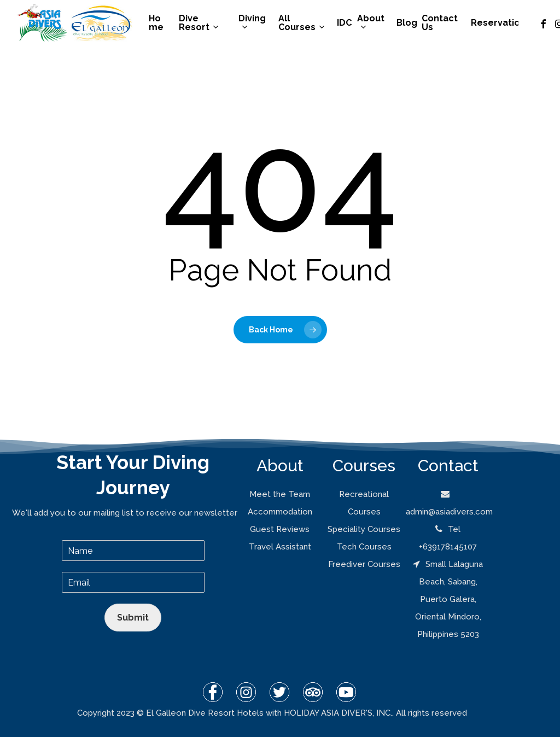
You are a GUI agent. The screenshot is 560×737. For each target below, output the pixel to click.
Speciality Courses (364, 529)
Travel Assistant (280, 547)
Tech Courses (364, 547)
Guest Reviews (280, 529)
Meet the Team (280, 494)
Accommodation (280, 512)
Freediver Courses (364, 564)
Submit (133, 618)
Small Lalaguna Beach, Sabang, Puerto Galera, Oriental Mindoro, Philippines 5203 (448, 599)
